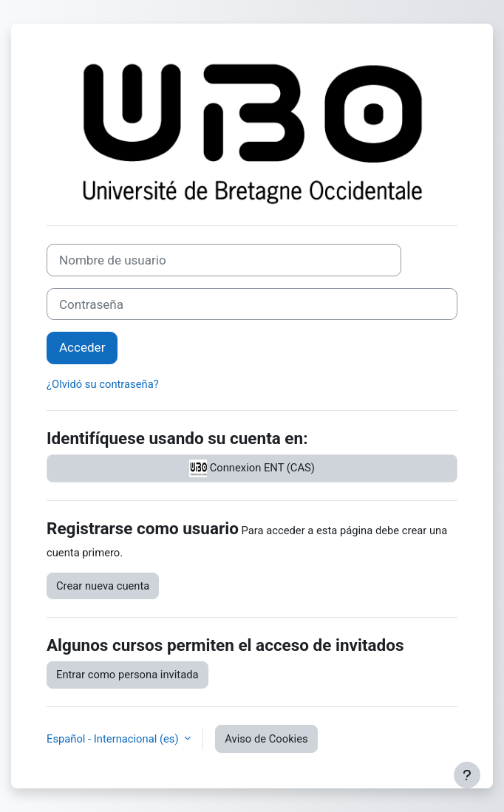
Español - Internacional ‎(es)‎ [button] (114, 739)
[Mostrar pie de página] (467, 775)
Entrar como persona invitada (127, 675)
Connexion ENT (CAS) (252, 468)
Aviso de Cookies (266, 739)
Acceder (82, 347)
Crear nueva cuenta (103, 586)
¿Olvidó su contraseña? (103, 384)
